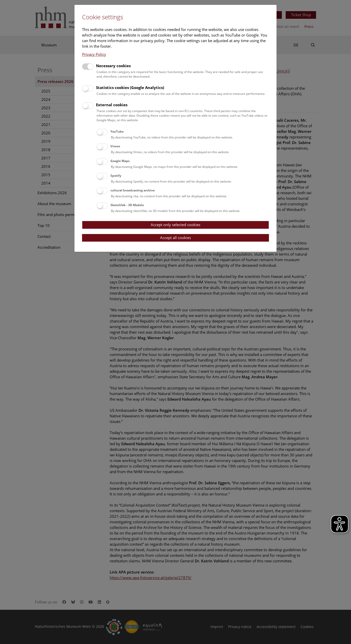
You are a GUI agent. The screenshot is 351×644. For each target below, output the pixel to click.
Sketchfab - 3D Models (127, 205)
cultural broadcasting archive (133, 190)
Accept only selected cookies (175, 225)
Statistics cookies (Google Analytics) (130, 87)
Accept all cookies (175, 238)
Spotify (116, 176)
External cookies (112, 105)
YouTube (117, 131)
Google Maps (120, 161)
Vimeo (115, 146)
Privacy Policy (94, 54)
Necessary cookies (113, 66)
